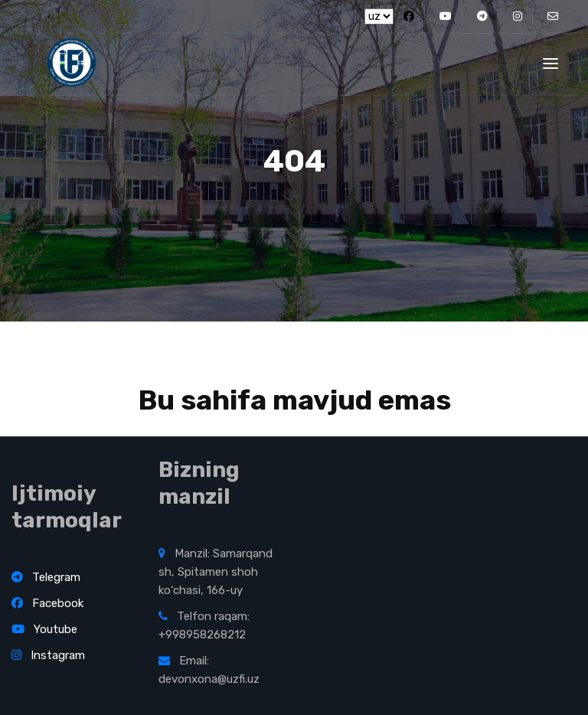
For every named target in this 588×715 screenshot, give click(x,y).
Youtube (44, 629)
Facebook (47, 603)
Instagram (48, 655)
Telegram (46, 577)
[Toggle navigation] (550, 64)
